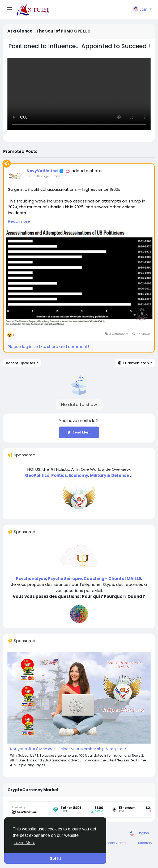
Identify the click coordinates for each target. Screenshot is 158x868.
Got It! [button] (55, 858)
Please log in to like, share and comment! (48, 346)
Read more (19, 221)
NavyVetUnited (42, 171)
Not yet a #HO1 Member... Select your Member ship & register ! (68, 749)
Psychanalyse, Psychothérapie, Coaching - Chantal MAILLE (78, 579)
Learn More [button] (24, 843)
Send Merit (79, 432)
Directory (145, 843)
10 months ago (38, 176)
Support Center (114, 843)
